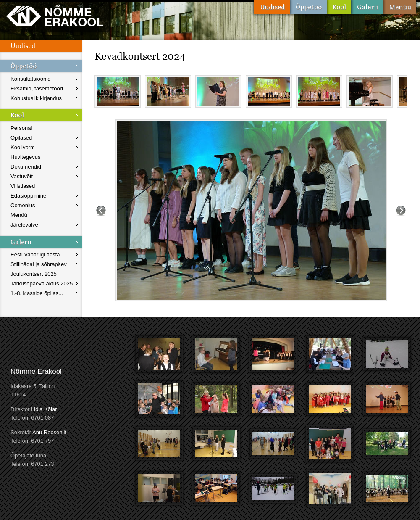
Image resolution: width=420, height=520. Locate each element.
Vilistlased (23, 186)
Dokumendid (26, 167)
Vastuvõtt (22, 176)
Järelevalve (24, 225)
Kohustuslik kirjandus (36, 98)
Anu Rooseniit (49, 432)
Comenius (23, 205)
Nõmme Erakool (55, 16)
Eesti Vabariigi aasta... (37, 255)
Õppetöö (308, 7)
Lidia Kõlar (44, 409)
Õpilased (21, 138)
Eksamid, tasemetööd (37, 88)
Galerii (367, 7)
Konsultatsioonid (30, 79)
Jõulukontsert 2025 (34, 274)
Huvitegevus (26, 157)
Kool (339, 7)
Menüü (400, 7)
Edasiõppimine (28, 196)
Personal (21, 128)
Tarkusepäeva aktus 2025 (42, 284)
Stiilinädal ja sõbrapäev (39, 264)
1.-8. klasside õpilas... (37, 293)
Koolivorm (23, 147)
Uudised (272, 7)
